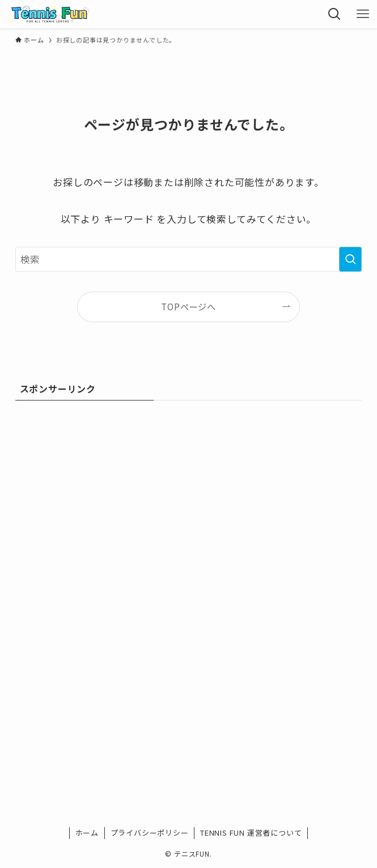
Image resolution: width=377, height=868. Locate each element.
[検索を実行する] (350, 259)
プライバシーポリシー (150, 833)
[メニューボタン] (363, 14)
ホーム (87, 833)
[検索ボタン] (334, 14)
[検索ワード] (189, 259)
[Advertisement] (189, 494)
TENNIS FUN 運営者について (251, 833)
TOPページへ (188, 306)
